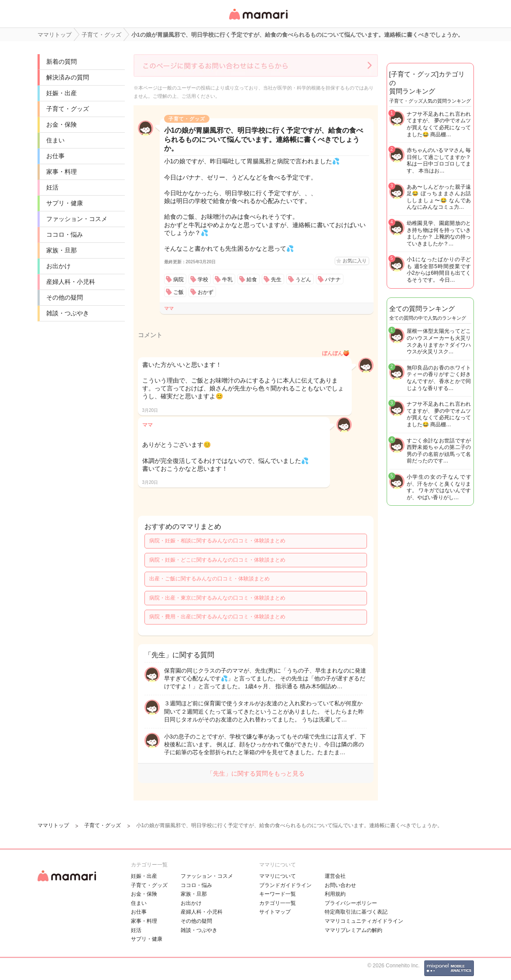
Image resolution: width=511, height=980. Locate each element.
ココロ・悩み (65, 235)
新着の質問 (62, 62)
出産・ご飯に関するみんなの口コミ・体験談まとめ (209, 579)
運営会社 (335, 876)
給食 (252, 280)
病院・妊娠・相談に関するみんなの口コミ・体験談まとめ (217, 541)
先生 (276, 280)
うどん (303, 280)
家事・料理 (62, 172)
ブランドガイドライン (285, 885)
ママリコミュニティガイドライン (364, 921)
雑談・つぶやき (68, 313)
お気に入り (355, 261)
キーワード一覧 (278, 894)
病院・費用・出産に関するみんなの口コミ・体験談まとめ (217, 617)
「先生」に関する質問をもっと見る (256, 773)
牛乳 (227, 280)
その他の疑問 (65, 297)
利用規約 (335, 894)
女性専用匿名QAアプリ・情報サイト (258, 20)
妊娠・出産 (62, 93)
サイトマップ (275, 912)
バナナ (333, 280)
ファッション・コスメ (77, 219)
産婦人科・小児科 (71, 282)
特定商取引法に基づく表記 (356, 912)
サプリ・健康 (65, 203)
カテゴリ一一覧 (278, 903)
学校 (203, 280)
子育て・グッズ (68, 109)
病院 (178, 280)
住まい (55, 140)
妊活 (52, 187)
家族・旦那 (62, 250)
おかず (206, 292)
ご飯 (178, 292)
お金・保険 (62, 124)
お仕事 (55, 156)
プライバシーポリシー (351, 903)
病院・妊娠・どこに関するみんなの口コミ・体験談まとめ (217, 560)
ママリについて (278, 876)
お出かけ (58, 266)
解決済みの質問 (68, 77)
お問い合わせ (340, 885)
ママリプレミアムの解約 (353, 930)
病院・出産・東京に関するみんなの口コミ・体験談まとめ (217, 598)
